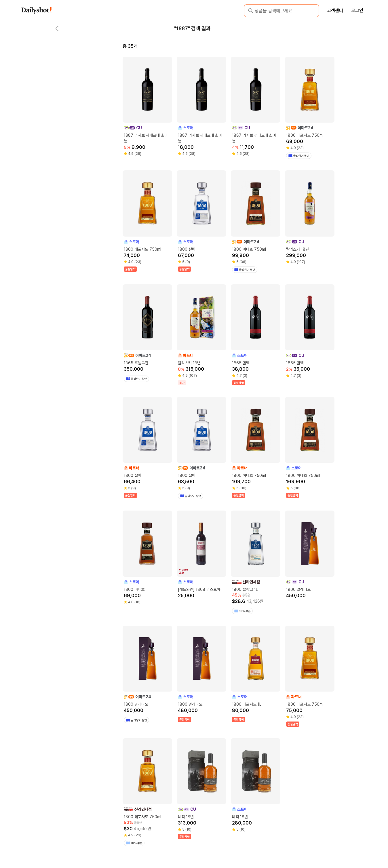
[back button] (57, 28)
